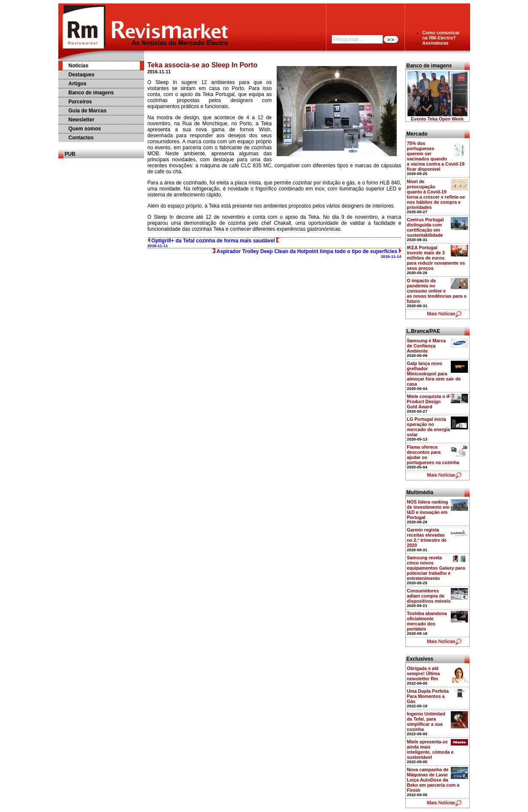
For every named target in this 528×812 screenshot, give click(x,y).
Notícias (79, 66)
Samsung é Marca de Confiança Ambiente (427, 346)
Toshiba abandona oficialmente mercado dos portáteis (427, 621)
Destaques (82, 75)
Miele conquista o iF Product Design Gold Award (429, 401)
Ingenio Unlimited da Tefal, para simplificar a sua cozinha (426, 721)
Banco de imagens (91, 93)
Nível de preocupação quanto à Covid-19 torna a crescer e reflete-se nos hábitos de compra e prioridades (436, 194)
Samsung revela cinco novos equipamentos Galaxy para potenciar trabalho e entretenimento (436, 568)
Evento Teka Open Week (437, 119)
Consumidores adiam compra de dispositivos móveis (429, 596)
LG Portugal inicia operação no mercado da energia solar (429, 427)
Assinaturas (436, 43)
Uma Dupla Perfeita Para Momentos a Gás (428, 696)
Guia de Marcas (88, 111)
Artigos (78, 84)
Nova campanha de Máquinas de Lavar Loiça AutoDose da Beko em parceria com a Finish (433, 780)
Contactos (81, 138)
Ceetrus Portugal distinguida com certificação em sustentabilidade (425, 227)
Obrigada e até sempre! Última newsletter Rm (424, 673)
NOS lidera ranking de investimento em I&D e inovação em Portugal (428, 510)
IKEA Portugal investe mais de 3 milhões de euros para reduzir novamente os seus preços (436, 258)
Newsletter (82, 120)
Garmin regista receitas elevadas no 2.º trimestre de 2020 (427, 537)
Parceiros (80, 102)
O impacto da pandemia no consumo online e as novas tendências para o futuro (437, 291)
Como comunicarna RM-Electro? (441, 35)
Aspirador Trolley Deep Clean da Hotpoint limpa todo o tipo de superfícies (307, 254)
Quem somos (85, 129)
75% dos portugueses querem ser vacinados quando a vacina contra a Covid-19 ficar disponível (436, 156)
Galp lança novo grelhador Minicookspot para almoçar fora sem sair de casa (434, 374)
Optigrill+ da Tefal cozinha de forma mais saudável (214, 243)
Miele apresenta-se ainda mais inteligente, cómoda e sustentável (430, 749)
